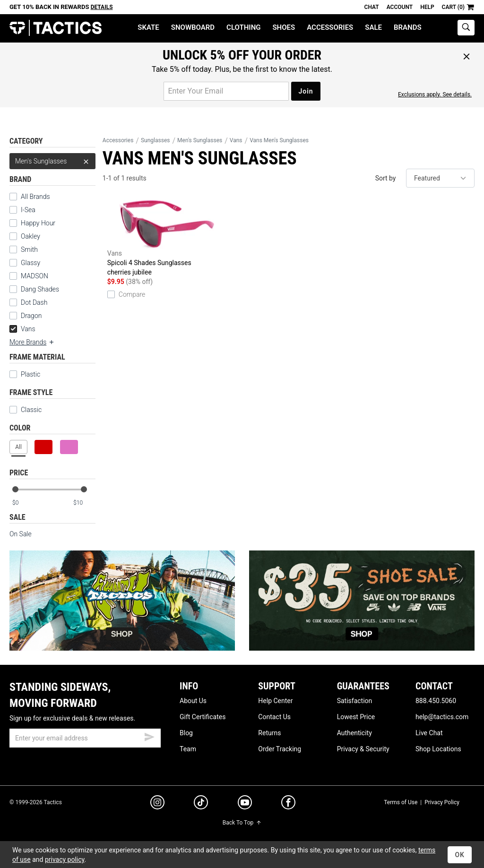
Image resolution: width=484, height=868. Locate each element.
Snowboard (193, 27)
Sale (373, 27)
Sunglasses (156, 140)
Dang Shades (40, 289)
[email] (85, 738)
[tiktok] (201, 804)
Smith (29, 249)
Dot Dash (34, 302)
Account (400, 7)
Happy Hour (38, 223)
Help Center (275, 701)
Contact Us (274, 717)
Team (188, 749)
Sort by (386, 178)
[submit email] (149, 736)
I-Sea (28, 210)
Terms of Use (401, 802)
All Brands (35, 197)
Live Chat (429, 733)
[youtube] (245, 804)
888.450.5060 (436, 701)
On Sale (21, 534)
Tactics (56, 28)
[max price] (84, 503)
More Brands (32, 342)
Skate (148, 27)
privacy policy (65, 859)
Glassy (30, 263)
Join (306, 91)
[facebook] (288, 804)
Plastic (30, 374)
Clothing (243, 27)
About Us (193, 701)
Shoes (284, 27)
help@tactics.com (442, 717)
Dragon (31, 316)
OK (460, 855)
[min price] (23, 503)
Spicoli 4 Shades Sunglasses (167, 238)
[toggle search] (466, 28)
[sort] (440, 178)
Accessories (330, 27)
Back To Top (242, 823)
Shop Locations (438, 749)
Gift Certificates (203, 717)
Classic (26, 410)
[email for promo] (226, 91)
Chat (372, 7)
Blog (186, 733)
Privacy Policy (442, 802)
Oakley (30, 236)
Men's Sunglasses (52, 161)
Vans (22, 329)
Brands (408, 27)
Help (427, 7)
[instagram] (157, 804)
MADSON (35, 276)
